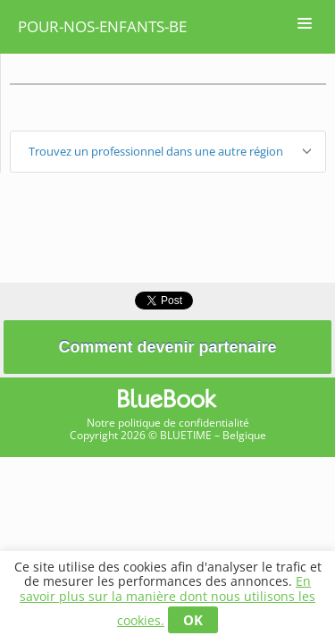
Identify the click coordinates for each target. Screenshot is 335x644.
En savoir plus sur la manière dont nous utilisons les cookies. (167, 601)
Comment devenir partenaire (167, 347)
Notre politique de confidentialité (168, 423)
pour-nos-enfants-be (102, 26)
